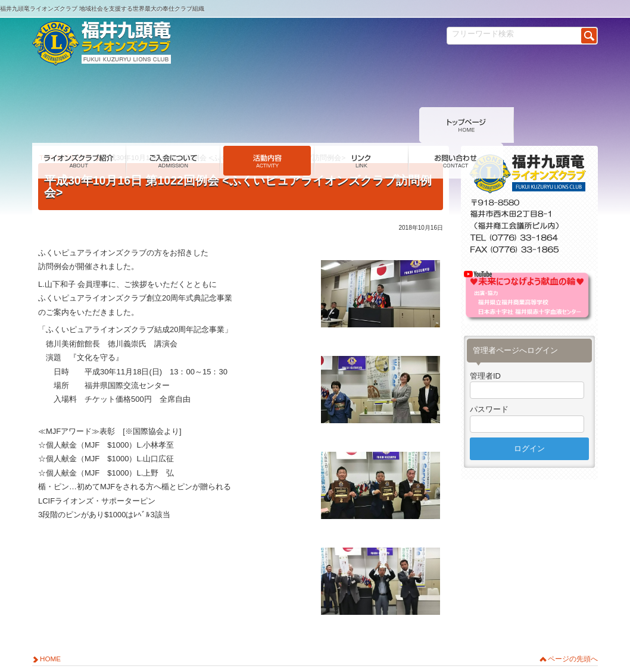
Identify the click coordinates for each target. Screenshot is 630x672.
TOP (46, 125)
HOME (50, 626)
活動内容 (77, 125)
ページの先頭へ (573, 626)
